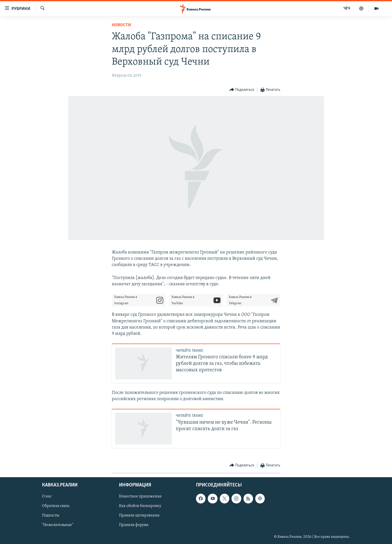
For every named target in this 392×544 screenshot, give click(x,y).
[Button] (242, 90)
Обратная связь (56, 506)
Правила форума (134, 525)
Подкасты (51, 516)
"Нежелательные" (58, 525)
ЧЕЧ (347, 9)
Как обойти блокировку (140, 506)
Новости (121, 25)
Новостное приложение (140, 497)
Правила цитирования (139, 516)
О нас (47, 497)
